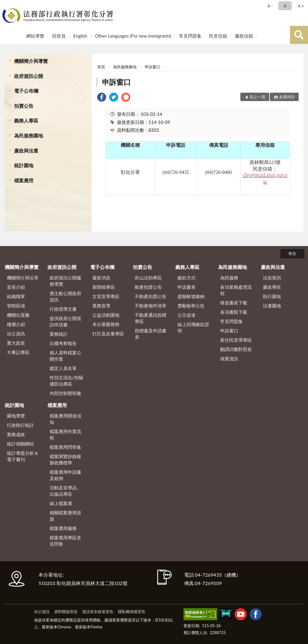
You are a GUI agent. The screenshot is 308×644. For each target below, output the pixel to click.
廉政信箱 (244, 36)
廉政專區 (272, 287)
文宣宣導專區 (106, 296)
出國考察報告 (63, 343)
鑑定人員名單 (63, 368)
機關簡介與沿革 (23, 278)
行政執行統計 (20, 425)
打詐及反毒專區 (108, 334)
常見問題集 (190, 36)
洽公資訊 (16, 334)
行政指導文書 (63, 309)
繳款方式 (186, 278)
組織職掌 (16, 296)
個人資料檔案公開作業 (65, 356)
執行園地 (272, 296)
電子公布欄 (26, 91)
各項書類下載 (234, 312)
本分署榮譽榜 (106, 324)
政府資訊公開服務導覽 (65, 281)
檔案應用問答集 (65, 447)
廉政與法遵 (26, 151)
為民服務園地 (29, 136)
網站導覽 (35, 36)
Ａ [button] (285, 6)
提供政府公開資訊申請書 (65, 321)
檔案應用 (24, 180)
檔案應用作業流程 (65, 434)
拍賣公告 (24, 106)
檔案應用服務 (63, 528)
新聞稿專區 (104, 287)
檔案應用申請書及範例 (65, 475)
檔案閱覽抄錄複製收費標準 (65, 459)
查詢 (299, 35)
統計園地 (24, 165)
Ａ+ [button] (300, 6)
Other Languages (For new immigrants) (133, 36)
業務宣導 (101, 306)
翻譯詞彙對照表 (236, 349)
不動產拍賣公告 (151, 296)
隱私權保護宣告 (132, 612)
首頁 (101, 67)
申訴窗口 (152, 67)
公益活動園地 (106, 315)
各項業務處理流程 (236, 290)
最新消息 (101, 278)
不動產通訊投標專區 (151, 318)
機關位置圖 (18, 315)
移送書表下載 (234, 303)
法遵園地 (272, 306)
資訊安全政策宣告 (98, 612)
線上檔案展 (61, 503)
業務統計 (59, 334)
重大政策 (16, 343)
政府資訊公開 (29, 76)
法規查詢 (272, 278)
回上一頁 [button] (257, 97)
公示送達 (186, 315)
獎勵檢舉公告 (191, 306)
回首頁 (59, 36)
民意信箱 (218, 36)
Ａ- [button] (270, 6)
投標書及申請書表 (151, 334)
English (80, 36)
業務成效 (16, 434)
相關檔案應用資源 (65, 516)
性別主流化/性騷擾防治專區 (66, 381)
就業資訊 (229, 359)
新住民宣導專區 (236, 340)
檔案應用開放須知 (65, 419)
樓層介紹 (16, 324)
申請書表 (186, 287)
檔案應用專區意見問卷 (65, 541)
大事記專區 (18, 352)
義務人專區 (26, 120)
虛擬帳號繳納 (191, 296)
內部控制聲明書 (65, 393)
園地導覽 (16, 416)
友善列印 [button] (287, 97)
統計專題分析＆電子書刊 (23, 456)
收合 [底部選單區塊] (292, 253)
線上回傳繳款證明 (193, 327)
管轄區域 (16, 306)
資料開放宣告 (66, 612)
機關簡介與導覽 (31, 61)
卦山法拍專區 (148, 278)
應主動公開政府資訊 (65, 296)
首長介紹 (16, 287)
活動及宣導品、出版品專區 (65, 491)
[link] (102, 98)
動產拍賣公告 (148, 287)
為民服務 (229, 278)
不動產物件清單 (151, 306)
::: (6, 5)
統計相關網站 (20, 444)
